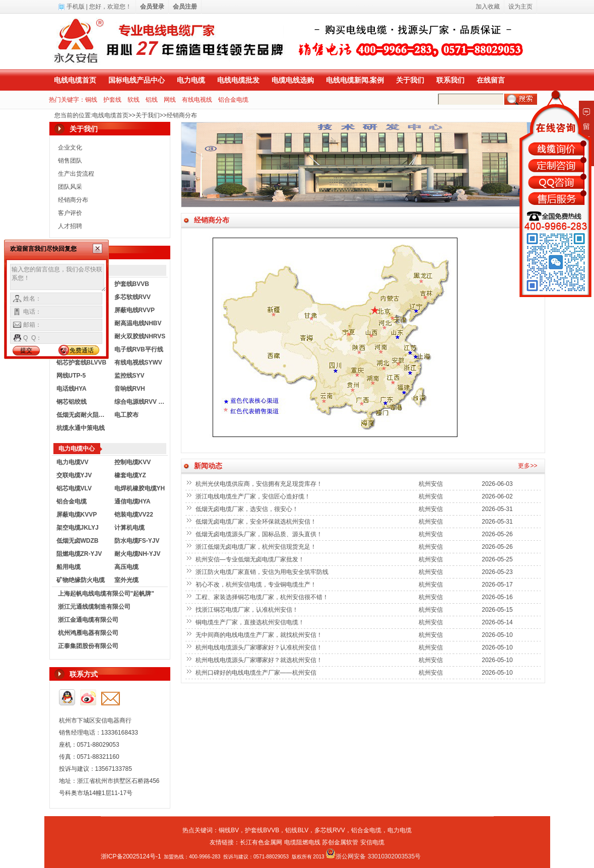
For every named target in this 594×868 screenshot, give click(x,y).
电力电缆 (191, 80)
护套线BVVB (132, 284)
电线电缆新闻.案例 (355, 80)
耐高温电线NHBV (138, 323)
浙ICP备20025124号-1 (131, 856)
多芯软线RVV (133, 297)
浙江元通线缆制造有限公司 (94, 607)
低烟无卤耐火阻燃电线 (83, 415)
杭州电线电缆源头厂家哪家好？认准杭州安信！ (260, 647)
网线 (170, 100)
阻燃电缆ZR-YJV (79, 554)
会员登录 (152, 7)
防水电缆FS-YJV (137, 541)
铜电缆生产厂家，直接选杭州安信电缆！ (251, 622)
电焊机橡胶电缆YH (140, 488)
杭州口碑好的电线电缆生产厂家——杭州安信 (257, 673)
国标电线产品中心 (137, 80)
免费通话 (82, 350)
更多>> (527, 466)
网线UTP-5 (71, 376)
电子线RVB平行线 (139, 349)
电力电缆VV (73, 462)
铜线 (91, 100)
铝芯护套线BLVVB (82, 363)
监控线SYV (129, 376)
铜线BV (229, 830)
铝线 (152, 100)
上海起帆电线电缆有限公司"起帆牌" (106, 594)
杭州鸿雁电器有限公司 (88, 633)
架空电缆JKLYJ (78, 528)
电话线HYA (72, 389)
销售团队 (70, 161)
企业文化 (70, 148)
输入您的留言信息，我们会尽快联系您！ (58, 278)
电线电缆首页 (75, 80)
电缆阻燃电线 (302, 842)
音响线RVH (130, 389)
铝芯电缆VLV (74, 488)
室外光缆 (126, 580)
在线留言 (491, 80)
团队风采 (70, 187)
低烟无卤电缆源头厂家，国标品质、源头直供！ (260, 534)
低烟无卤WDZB (78, 541)
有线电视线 (197, 100)
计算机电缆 (129, 528)
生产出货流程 (76, 174)
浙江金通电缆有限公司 (88, 620)
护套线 (112, 100)
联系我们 (450, 80)
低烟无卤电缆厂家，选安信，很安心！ (248, 509)
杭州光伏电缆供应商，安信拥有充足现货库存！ (260, 484)
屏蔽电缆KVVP (77, 515)
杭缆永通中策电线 (81, 428)
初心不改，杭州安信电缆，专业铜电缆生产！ (257, 585)
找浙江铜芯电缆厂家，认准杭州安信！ (248, 610)
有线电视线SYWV (138, 363)
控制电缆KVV (133, 462)
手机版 (76, 7)
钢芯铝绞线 (72, 402)
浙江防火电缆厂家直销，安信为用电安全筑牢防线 (263, 572)
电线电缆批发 (238, 80)
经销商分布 (182, 115)
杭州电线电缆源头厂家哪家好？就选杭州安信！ (260, 660)
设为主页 (520, 7)
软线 (134, 100)
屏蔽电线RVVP (135, 310)
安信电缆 (372, 842)
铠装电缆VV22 (134, 515)
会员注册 (185, 7)
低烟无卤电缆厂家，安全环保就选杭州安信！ (257, 522)
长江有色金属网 (261, 842)
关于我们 (410, 80)
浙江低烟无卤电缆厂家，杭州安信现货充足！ (257, 547)
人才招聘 (70, 226)
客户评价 (70, 213)
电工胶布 (126, 415)
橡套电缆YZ (130, 475)
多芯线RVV (329, 830)
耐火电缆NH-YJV (138, 554)
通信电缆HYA (133, 501)
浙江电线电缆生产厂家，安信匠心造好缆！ (254, 496)
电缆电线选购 (293, 80)
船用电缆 (69, 567)
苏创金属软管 (340, 842)
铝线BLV (297, 830)
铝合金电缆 (233, 100)
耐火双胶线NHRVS (140, 336)
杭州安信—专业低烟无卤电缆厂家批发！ (251, 559)
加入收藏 (488, 7)
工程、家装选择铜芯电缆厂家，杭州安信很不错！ (263, 597)
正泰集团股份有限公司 (88, 646)
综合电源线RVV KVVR (141, 402)
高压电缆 (126, 567)
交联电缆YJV (74, 475)
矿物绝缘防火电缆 (81, 580)
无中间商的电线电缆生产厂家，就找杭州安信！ (260, 635)
